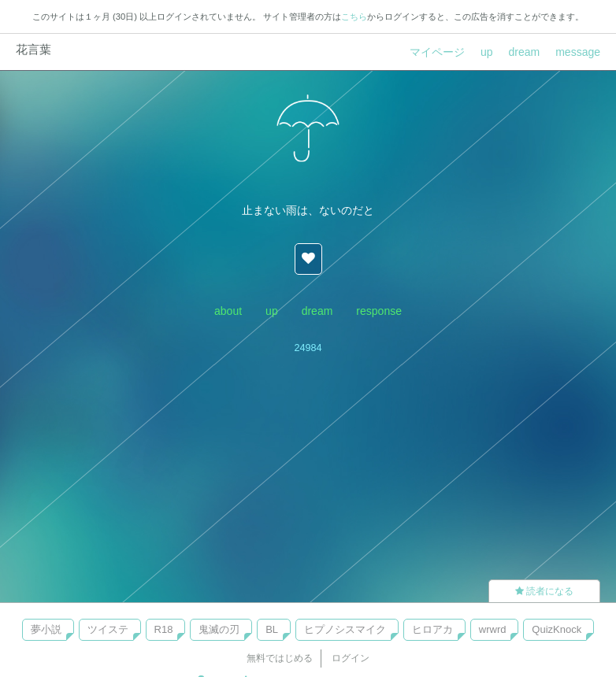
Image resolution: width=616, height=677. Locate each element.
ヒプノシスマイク (345, 629)
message (578, 52)
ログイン (351, 658)
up (487, 52)
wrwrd (493, 629)
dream (525, 52)
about (228, 311)
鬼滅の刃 (219, 629)
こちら (354, 17)
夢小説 (46, 629)
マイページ (437, 52)
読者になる (544, 591)
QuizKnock (557, 629)
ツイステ (108, 629)
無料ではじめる (280, 658)
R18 (164, 629)
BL (272, 629)
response (379, 311)
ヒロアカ (432, 629)
